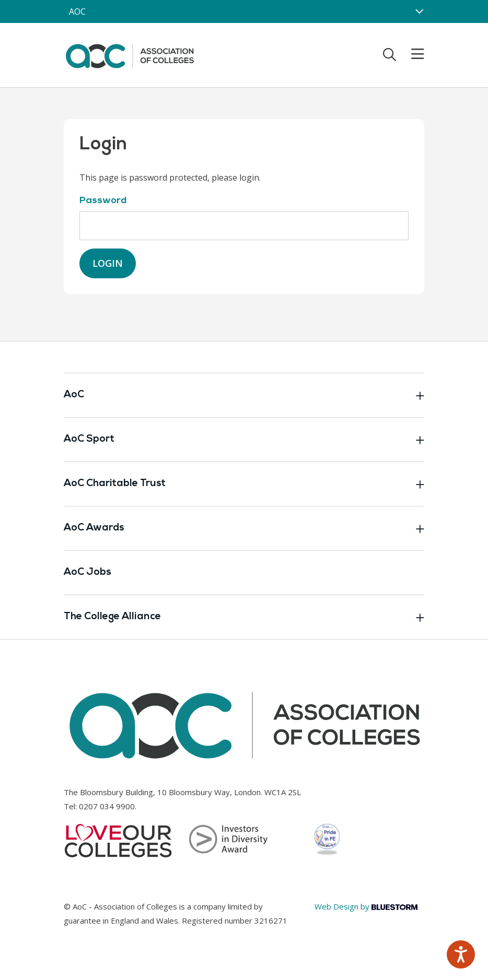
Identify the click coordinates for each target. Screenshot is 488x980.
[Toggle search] (390, 54)
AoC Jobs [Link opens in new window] (88, 572)
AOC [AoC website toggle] (77, 11)
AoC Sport (244, 440)
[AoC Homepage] (130, 54)
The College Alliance (244, 617)
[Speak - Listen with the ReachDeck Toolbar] (461, 954)
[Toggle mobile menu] (411, 54)
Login (108, 263)
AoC (244, 395)
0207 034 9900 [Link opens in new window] (107, 806)
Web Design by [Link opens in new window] (366, 906)
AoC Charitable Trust (244, 484)
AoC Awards (244, 528)
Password (103, 201)
